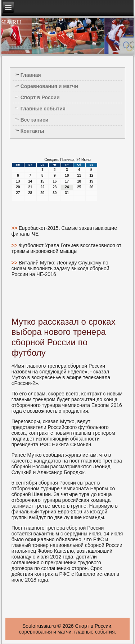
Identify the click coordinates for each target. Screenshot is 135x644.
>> (15, 228)
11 (79, 176)
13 (18, 181)
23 (55, 187)
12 (91, 176)
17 (67, 181)
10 (67, 176)
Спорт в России (40, 97)
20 (18, 187)
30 (55, 193)
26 (91, 187)
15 (42, 181)
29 (42, 193)
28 (30, 193)
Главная (31, 75)
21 (30, 187)
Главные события (43, 109)
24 (67, 187)
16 (55, 181)
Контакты (32, 131)
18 (79, 181)
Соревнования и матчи (49, 86)
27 (18, 193)
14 (30, 181)
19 (91, 181)
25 (79, 187)
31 (67, 193)
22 (42, 187)
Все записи (35, 120)
